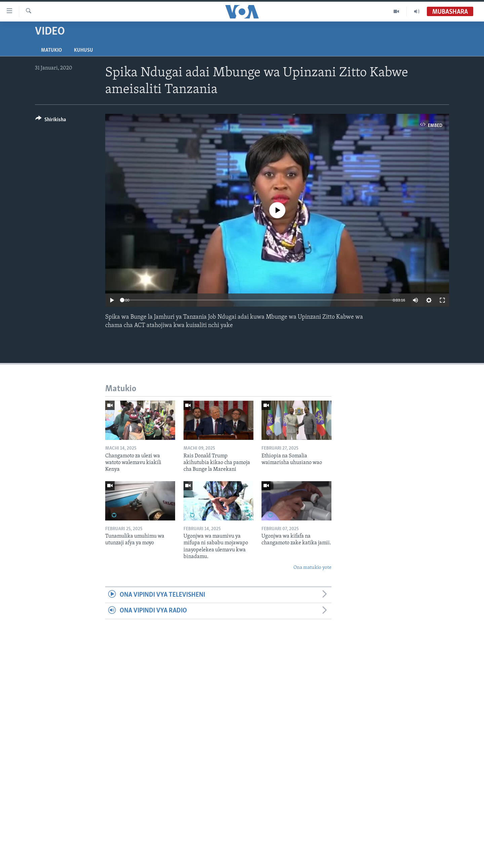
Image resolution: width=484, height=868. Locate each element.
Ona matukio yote (312, 568)
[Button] (51, 121)
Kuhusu (84, 50)
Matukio (51, 50)
